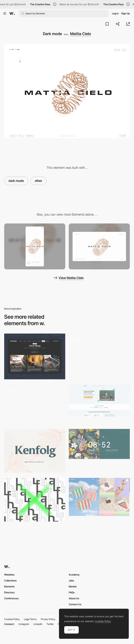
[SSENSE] (35, 404)
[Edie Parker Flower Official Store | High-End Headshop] (99, 497)
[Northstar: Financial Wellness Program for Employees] (99, 401)
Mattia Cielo (81, 34)
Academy (74, 575)
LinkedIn (38, 624)
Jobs (71, 580)
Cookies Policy (12, 619)
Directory (9, 592)
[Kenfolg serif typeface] (35, 451)
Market (73, 586)
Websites (9, 575)
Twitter (50, 624)
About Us (74, 598)
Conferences (11, 598)
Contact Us (75, 604)
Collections (10, 580)
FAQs (72, 592)
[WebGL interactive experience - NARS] (99, 355)
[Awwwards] (12, 13)
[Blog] (35, 357)
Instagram (24, 624)
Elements (9, 586)
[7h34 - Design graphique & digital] (99, 444)
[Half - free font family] (35, 500)
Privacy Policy (48, 619)
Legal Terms (30, 619)
